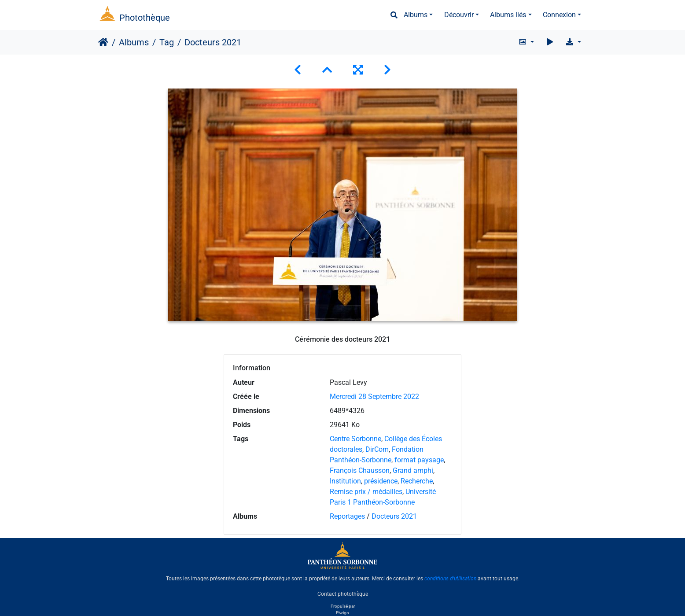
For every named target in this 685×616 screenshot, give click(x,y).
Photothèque (145, 18)
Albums (416, 15)
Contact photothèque (343, 594)
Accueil (103, 42)
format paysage (419, 460)
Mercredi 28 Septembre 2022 (374, 397)
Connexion (559, 15)
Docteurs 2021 (394, 516)
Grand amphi (413, 470)
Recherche (417, 481)
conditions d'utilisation (450, 579)
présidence (381, 481)
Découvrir (459, 15)
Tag (167, 42)
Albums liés (508, 15)
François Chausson (360, 470)
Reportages (347, 516)
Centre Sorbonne (355, 439)
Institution (345, 481)
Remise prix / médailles (366, 492)
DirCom (377, 449)
